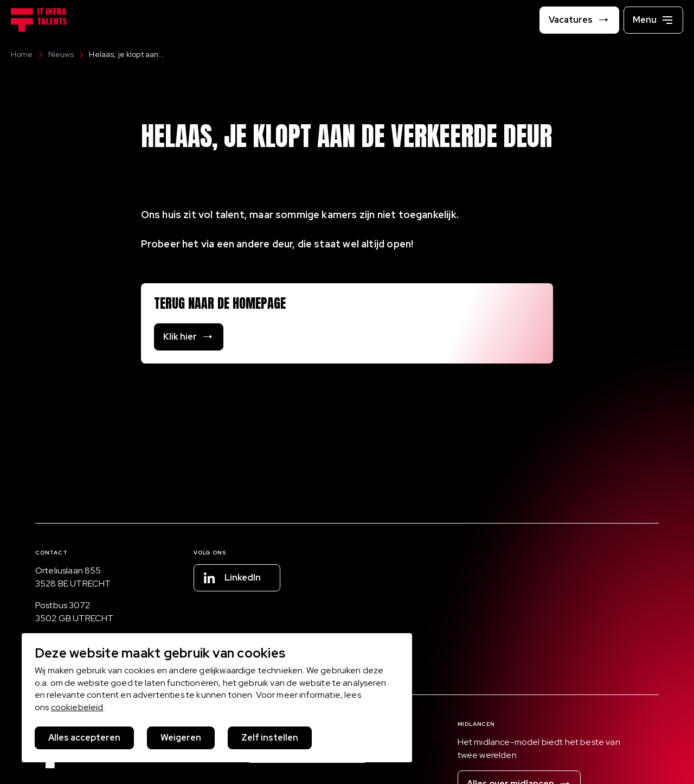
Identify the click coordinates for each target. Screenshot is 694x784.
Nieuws (56, 54)
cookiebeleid (77, 707)
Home (22, 54)
